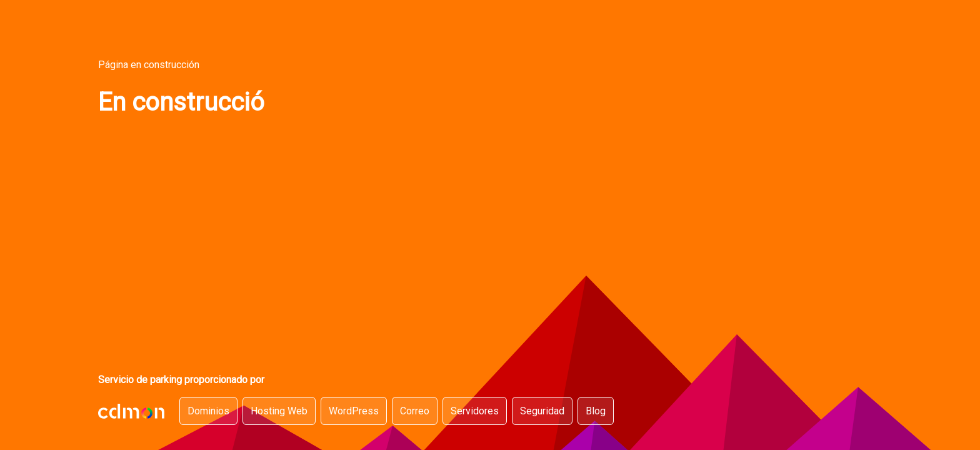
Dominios (208, 411)
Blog (596, 411)
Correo (415, 411)
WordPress (354, 411)
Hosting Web (279, 411)
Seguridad (542, 411)
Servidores (475, 411)
